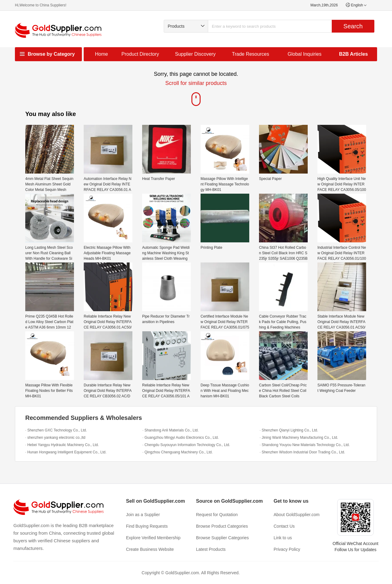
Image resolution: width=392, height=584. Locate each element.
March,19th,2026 (324, 5)
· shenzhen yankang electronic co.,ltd (55, 438)
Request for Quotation (217, 515)
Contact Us (284, 526)
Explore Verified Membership (153, 538)
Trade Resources (250, 54)
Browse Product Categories (222, 526)
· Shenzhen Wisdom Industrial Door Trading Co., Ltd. (302, 452)
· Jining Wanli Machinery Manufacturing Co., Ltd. (299, 438)
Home (101, 54)
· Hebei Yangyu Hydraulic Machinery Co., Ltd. (62, 445)
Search (353, 26)
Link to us (283, 538)
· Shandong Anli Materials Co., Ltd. (171, 430)
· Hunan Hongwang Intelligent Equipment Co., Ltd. (66, 452)
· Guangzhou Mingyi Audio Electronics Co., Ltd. (181, 438)
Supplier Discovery (195, 54)
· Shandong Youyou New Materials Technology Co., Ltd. (305, 445)
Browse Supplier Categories (222, 538)
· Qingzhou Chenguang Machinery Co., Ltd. (178, 452)
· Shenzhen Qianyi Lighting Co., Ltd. (289, 430)
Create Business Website (150, 549)
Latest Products (211, 549)
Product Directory (140, 54)
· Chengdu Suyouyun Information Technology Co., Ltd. (186, 445)
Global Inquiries (304, 54)
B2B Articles (353, 54)
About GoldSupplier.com (297, 515)
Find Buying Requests (147, 526)
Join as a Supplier (143, 515)
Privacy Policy (287, 549)
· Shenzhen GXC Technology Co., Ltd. (56, 430)
